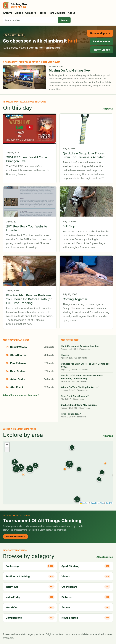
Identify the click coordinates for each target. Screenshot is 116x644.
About (71, 13)
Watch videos (102, 50)
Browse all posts (100, 33)
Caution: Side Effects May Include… (79, 405)
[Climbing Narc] (15, 5)
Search (64, 20)
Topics (42, 13)
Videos (19, 13)
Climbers (31, 13)
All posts (108, 109)
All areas (108, 436)
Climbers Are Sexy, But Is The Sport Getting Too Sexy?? (85, 365)
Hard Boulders (57, 13)
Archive (8, 13)
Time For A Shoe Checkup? (75, 396)
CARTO (109, 503)
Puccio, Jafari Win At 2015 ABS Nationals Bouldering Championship (82, 377)
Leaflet (84, 503)
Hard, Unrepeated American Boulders (80, 346)
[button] (105, 463)
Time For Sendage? (71, 414)
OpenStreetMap (97, 503)
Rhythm (65, 355)
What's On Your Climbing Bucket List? (80, 387)
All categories (105, 557)
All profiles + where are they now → (21, 395)
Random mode (101, 41)
